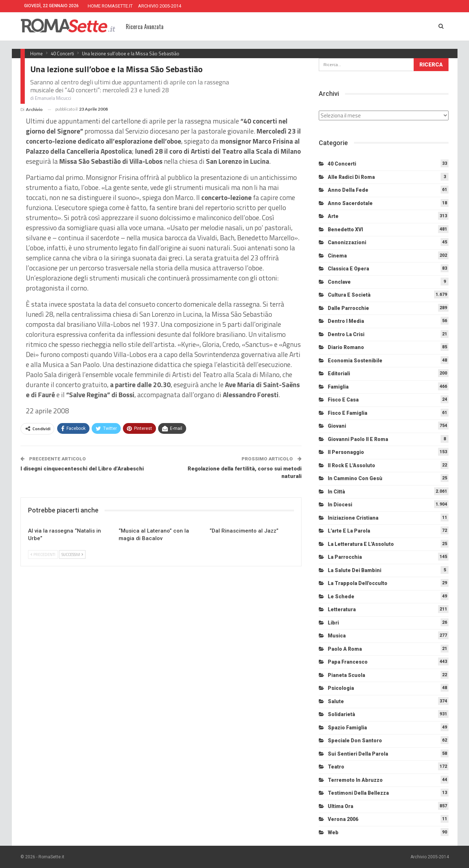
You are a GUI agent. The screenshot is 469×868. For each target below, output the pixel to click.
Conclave (339, 282)
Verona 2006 (343, 819)
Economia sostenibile (355, 361)
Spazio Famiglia (347, 728)
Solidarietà (341, 714)
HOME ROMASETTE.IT (110, 6)
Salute (336, 701)
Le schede (341, 597)
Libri (333, 623)
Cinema (337, 256)
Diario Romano (346, 347)
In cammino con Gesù (355, 478)
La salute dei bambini (355, 570)
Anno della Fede (348, 190)
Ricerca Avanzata (145, 27)
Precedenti (43, 554)
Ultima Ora (341, 806)
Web (333, 832)
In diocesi (340, 505)
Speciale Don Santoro (355, 741)
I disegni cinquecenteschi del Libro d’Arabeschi (82, 469)
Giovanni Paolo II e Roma (358, 439)
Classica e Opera (348, 269)
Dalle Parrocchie (348, 308)
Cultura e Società (349, 295)
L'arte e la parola (349, 531)
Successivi (72, 554)
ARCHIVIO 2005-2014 (160, 6)
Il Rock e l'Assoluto (351, 465)
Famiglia (338, 387)
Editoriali (339, 373)
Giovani (337, 426)
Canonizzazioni (347, 242)
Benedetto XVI (345, 229)
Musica (337, 636)
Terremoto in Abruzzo (355, 780)
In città (336, 492)
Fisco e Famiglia (348, 413)
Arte (333, 216)
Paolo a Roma (345, 649)
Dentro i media (346, 321)
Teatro (336, 767)
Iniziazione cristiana (353, 518)
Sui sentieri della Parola (358, 754)
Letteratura (342, 609)
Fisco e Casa (343, 400)
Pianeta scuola (346, 675)
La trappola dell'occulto (358, 583)
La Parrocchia (345, 557)
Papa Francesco (348, 662)
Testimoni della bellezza (358, 793)
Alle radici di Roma (351, 177)
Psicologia (341, 688)
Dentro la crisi (346, 334)
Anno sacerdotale (350, 203)
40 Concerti (342, 164)
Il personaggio (346, 452)
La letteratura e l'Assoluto (361, 544)
